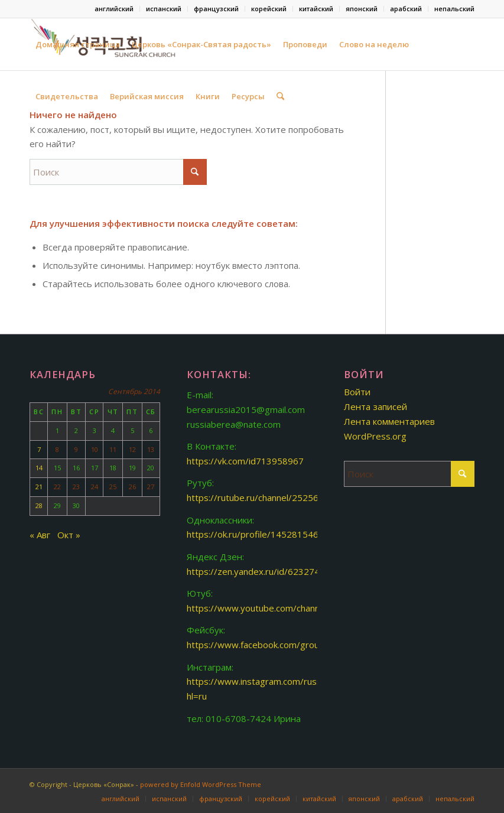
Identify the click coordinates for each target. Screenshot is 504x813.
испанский (164, 9)
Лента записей (375, 406)
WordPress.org (375, 436)
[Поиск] (280, 96)
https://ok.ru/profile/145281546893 (261, 534)
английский (114, 9)
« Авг (40, 535)
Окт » (69, 535)
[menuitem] (114, 9)
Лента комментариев (389, 421)
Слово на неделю (374, 44)
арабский (406, 9)
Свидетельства (67, 96)
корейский (269, 9)
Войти (357, 392)
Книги (208, 96)
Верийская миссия (147, 96)
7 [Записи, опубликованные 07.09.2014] (39, 449)
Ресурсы (248, 96)
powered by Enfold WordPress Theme (201, 784)
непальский (454, 9)
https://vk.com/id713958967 (245, 461)
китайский (316, 9)
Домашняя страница (78, 44)
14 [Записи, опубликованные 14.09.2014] (39, 468)
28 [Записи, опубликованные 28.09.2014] (39, 505)
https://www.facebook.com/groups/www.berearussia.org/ (305, 645)
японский (362, 9)
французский (216, 9)
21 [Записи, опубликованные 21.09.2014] (39, 487)
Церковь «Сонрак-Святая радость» (201, 44)
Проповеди (305, 44)
